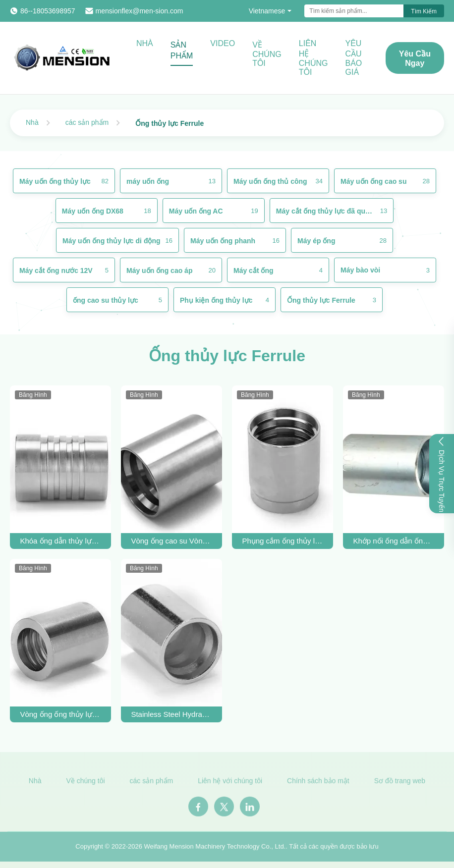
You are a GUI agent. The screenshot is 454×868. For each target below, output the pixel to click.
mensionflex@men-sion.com (140, 11)
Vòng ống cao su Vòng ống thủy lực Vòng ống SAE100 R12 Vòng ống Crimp (171, 541)
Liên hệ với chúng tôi (230, 784)
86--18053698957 (48, 11)
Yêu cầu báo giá (353, 58)
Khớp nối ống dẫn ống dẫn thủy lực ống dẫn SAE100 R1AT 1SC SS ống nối (393, 541)
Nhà (145, 43)
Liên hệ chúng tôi (313, 58)
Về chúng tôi (267, 54)
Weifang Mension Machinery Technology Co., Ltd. (215, 849)
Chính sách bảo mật (318, 784)
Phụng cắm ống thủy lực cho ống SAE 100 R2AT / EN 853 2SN (282, 541)
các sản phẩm (87, 122)
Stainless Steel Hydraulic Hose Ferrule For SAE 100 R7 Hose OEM (171, 714)
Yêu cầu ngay (415, 58)
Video (223, 43)
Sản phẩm (182, 50)
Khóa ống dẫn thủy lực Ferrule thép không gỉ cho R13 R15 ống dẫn (60, 541)
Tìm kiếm (424, 11)
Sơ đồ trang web (400, 784)
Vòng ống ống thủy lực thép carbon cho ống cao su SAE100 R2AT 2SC (60, 714)
